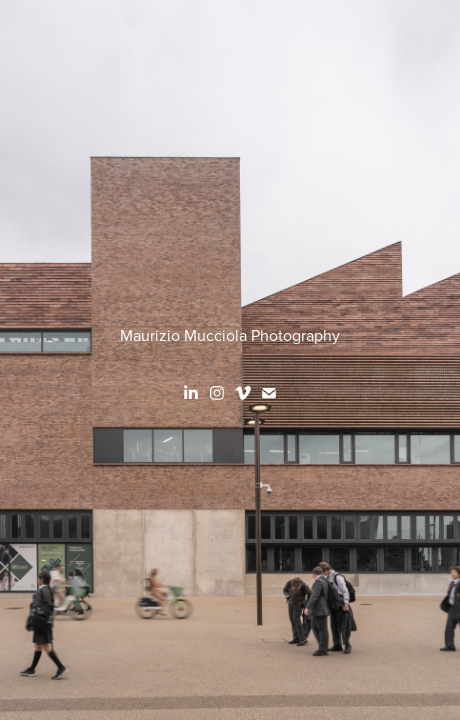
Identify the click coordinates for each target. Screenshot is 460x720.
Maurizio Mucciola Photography (230, 335)
